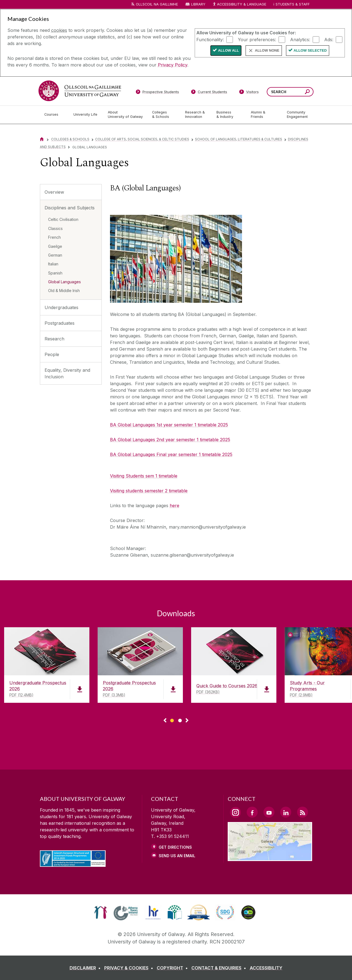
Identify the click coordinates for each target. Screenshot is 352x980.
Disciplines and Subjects (70, 208)
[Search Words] (290, 92)
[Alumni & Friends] (264, 115)
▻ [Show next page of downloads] (187, 721)
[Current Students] (209, 93)
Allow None (267, 50)
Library (198, 4)
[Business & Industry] (229, 115)
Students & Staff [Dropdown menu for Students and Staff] (293, 4)
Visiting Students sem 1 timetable (144, 476)
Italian (53, 264)
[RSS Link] (302, 812)
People (52, 354)
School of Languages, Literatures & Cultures (239, 139)
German (55, 255)
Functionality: (210, 39)
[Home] (42, 139)
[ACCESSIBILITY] (266, 968)
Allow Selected (310, 50)
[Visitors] (249, 93)
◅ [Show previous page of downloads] (165, 721)
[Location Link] (270, 858)
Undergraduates (61, 307)
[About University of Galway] (126, 115)
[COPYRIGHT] (173, 968)
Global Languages (64, 282)
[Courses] (54, 115)
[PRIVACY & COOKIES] (130, 968)
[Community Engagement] (297, 115)
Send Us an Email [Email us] (177, 856)
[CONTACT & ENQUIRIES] (220, 968)
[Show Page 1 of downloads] (172, 720)
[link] (101, 912)
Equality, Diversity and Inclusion (67, 373)
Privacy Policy (173, 65)
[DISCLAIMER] (86, 968)
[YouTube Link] (269, 812)
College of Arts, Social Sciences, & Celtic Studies (142, 139)
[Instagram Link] (235, 812)
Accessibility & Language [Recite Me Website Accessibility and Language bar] (239, 5)
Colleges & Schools (70, 139)
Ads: (329, 39)
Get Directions (175, 847)
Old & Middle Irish (64, 291)
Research (54, 339)
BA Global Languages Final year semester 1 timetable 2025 (171, 454)
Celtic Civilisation (63, 219)
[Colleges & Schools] (164, 115)
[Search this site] (307, 92)
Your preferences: (257, 39)
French (54, 237)
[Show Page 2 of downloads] (180, 720)
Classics (55, 228)
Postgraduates (60, 323)
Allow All (229, 50)
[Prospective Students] (157, 93)
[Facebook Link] (252, 812)
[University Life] (86, 115)
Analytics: (300, 39)
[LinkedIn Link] (286, 812)
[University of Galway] (80, 91)
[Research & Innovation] (196, 115)
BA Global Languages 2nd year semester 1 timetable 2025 (170, 440)
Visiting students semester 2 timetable (149, 491)
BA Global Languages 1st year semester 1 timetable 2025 (169, 425)
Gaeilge (55, 246)
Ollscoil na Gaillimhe (157, 4)
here (174, 506)
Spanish (55, 273)
